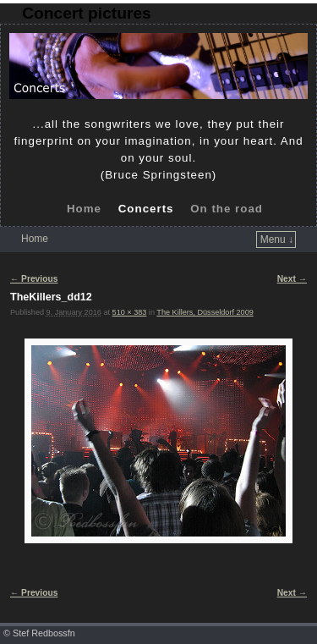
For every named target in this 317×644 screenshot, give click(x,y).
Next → (292, 279)
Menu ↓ (277, 239)
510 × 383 (130, 312)
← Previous (34, 279)
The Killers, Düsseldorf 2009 (205, 312)
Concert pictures (86, 13)
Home (84, 209)
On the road (227, 209)
